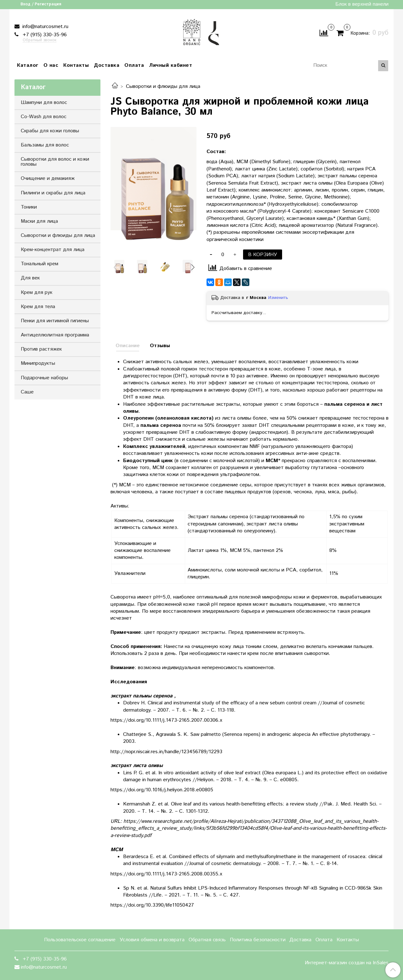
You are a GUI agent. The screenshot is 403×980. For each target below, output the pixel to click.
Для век (30, 278)
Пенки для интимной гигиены (55, 321)
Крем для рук (37, 292)
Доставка (107, 65)
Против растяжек (41, 349)
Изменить (278, 298)
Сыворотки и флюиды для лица (163, 86)
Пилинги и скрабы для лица (53, 193)
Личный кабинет (170, 65)
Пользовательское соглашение (80, 940)
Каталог (28, 65)
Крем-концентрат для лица (53, 250)
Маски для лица (39, 221)
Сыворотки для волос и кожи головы (55, 162)
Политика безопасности (258, 940)
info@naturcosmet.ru (45, 27)
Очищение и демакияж (48, 178)
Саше (27, 392)
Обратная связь (207, 940)
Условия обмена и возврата (152, 940)
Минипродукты (38, 363)
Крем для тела (38, 307)
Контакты (76, 65)
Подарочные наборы (44, 378)
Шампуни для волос (44, 103)
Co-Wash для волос (44, 117)
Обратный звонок (40, 40)
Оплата (134, 65)
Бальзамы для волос (45, 145)
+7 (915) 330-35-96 (44, 35)
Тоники (29, 207)
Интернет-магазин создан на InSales (347, 963)
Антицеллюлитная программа (55, 335)
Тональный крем (40, 264)
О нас (51, 65)
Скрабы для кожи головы (50, 131)
